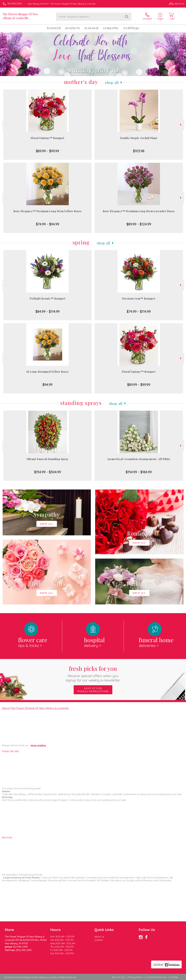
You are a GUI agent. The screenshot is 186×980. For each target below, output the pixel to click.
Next (181, 125)
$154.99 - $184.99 (139, 472)
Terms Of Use (118, 977)
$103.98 (139, 151)
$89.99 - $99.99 (47, 151)
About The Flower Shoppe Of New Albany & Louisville (35, 708)
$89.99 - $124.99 (139, 224)
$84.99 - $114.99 (48, 311)
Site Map (174, 977)
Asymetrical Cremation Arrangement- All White (139, 459)
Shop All (112, 82)
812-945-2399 (15, 4)
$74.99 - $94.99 (48, 224)
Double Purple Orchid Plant (139, 138)
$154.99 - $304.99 (48, 472)
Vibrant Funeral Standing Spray (47, 459)
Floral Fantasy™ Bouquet (48, 138)
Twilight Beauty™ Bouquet (47, 299)
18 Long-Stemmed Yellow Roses (47, 372)
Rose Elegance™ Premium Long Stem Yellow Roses (48, 211)
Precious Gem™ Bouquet (139, 299)
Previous (5, 125)
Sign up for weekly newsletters (93, 690)
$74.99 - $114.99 (139, 311)
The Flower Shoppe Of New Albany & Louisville (20, 16)
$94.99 (47, 385)
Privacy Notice (135, 977)
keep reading (38, 745)
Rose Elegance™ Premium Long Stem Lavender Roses (139, 211)
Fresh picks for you (93, 673)
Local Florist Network (156, 977)
